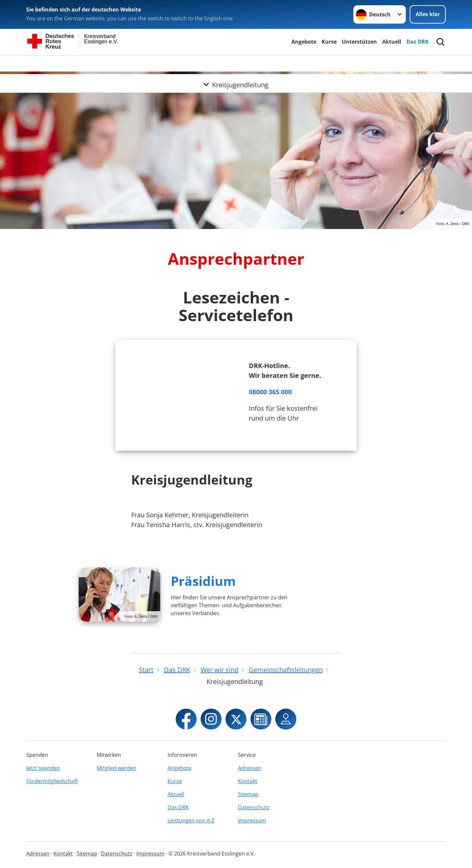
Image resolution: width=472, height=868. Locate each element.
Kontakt (248, 781)
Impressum (252, 820)
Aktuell (392, 42)
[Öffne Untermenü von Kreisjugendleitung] (236, 63)
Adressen (250, 768)
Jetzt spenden (43, 768)
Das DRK (418, 42)
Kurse (329, 42)
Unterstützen (359, 42)
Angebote (304, 42)
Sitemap (248, 794)
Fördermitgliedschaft (52, 781)
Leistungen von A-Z (191, 820)
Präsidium (203, 581)
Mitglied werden (117, 768)
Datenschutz (254, 807)
